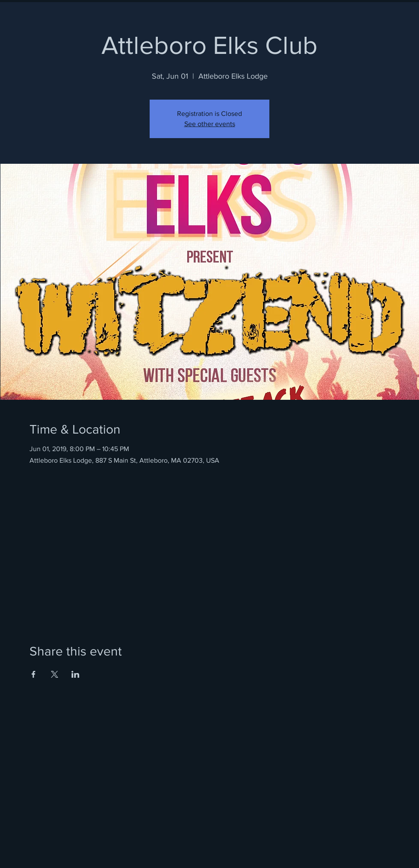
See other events (210, 124)
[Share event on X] (55, 674)
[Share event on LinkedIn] (75, 674)
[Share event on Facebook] (34, 674)
